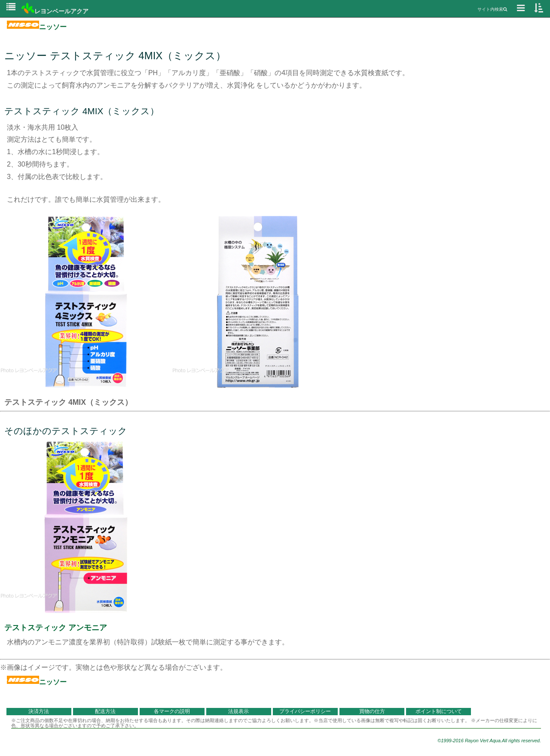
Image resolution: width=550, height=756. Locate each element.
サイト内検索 (492, 9)
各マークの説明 (172, 711)
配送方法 (105, 711)
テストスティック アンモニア (56, 628)
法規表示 (238, 711)
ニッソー (37, 27)
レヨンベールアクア (55, 11)
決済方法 (39, 711)
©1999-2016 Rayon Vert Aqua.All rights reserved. (489, 741)
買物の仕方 (372, 711)
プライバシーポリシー (305, 711)
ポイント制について (439, 711)
